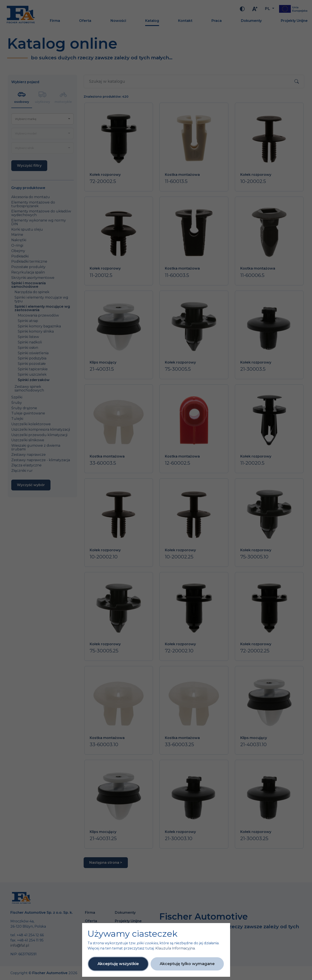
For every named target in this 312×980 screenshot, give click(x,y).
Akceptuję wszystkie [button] (118, 964)
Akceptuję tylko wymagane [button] (187, 964)
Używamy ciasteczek (132, 934)
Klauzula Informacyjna (175, 948)
